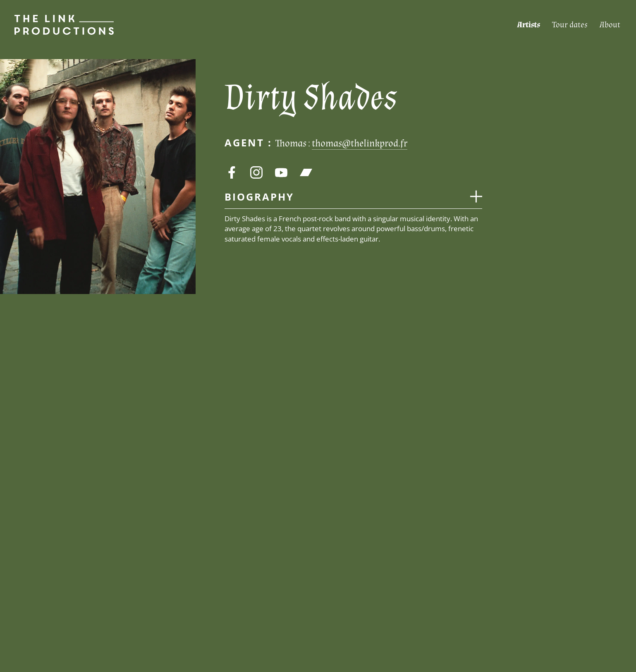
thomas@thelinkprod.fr (360, 143)
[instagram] (256, 172)
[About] (610, 25)
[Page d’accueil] (57, 25)
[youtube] (281, 172)
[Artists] (528, 25)
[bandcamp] (306, 172)
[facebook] (232, 172)
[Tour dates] (570, 25)
